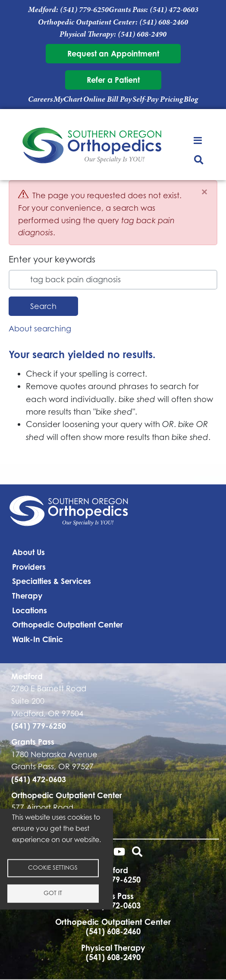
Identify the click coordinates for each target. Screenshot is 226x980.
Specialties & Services (52, 581)
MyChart (68, 99)
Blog (191, 99)
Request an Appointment (113, 53)
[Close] (204, 192)
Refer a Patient (113, 80)
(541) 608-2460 (164, 22)
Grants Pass (33, 742)
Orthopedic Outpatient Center (67, 624)
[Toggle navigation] (199, 140)
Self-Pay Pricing (158, 99)
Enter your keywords (52, 259)
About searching (40, 329)
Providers (29, 567)
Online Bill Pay (107, 99)
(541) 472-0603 (174, 9)
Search (43, 306)
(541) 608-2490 (142, 34)
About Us (28, 552)
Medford (27, 676)
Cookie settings (53, 868)
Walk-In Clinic (38, 639)
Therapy (27, 596)
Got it (53, 893)
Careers (40, 99)
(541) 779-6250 (84, 9)
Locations (30, 610)
